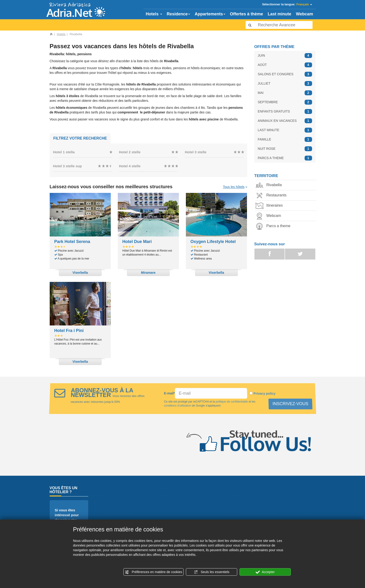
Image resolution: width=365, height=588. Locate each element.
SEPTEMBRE (285, 102)
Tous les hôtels (234, 187)
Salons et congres (261, 514)
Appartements (210, 14)
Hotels (154, 14)
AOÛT (285, 65)
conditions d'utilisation (177, 406)
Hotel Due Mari (137, 242)
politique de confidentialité (232, 402)
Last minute (280, 14)
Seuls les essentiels (212, 572)
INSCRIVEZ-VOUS (290, 404)
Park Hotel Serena (72, 242)
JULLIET (285, 84)
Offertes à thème (247, 14)
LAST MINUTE (285, 130)
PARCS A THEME (285, 158)
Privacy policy (264, 393)
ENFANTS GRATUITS (285, 111)
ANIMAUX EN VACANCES (285, 121)
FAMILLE (285, 139)
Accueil (115, 503)
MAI (285, 93)
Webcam (305, 14)
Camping (184, 503)
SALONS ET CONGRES (285, 74)
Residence (178, 14)
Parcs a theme (275, 226)
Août (249, 509)
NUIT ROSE (285, 149)
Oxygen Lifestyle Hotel (213, 242)
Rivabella (270, 185)
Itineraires (271, 206)
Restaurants (273, 196)
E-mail (169, 393)
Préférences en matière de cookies (153, 572)
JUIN (285, 56)
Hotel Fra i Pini (69, 331)
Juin (248, 503)
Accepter (265, 572)
